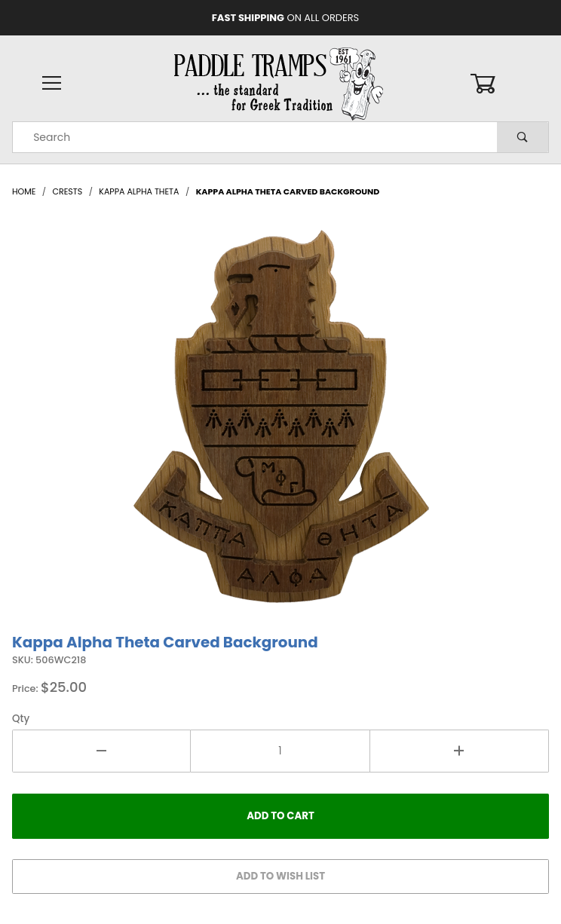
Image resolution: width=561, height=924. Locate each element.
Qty (21, 719)
